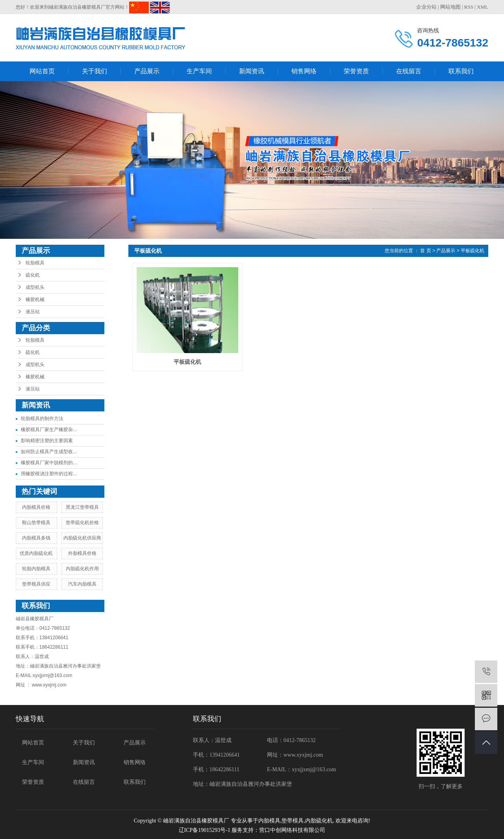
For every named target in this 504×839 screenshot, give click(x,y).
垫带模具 (293, 821)
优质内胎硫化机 (36, 553)
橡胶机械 (35, 300)
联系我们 (461, 71)
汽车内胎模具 (82, 584)
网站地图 (450, 7)
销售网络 (304, 71)
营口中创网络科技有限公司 (292, 830)
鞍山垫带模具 (36, 523)
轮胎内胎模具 (36, 569)
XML (483, 7)
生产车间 (199, 71)
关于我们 (94, 71)
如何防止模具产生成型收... (49, 452)
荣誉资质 (356, 71)
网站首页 (42, 71)
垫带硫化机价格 (82, 523)
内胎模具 (269, 821)
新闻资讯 (252, 71)
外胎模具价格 (82, 553)
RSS (469, 7)
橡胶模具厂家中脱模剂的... (49, 463)
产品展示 (147, 71)
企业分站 (426, 7)
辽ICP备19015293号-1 (205, 830)
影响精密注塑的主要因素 (47, 441)
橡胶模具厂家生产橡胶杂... (49, 430)
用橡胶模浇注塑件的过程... (49, 474)
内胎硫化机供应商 (82, 538)
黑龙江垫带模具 (82, 507)
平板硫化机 (472, 251)
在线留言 (409, 71)
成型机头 (35, 287)
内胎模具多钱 (36, 538)
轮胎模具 (35, 263)
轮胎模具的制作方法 (42, 419)
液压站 (33, 312)
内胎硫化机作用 (82, 569)
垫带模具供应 (36, 584)
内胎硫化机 (319, 821)
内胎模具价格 (36, 507)
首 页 (425, 251)
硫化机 (33, 275)
